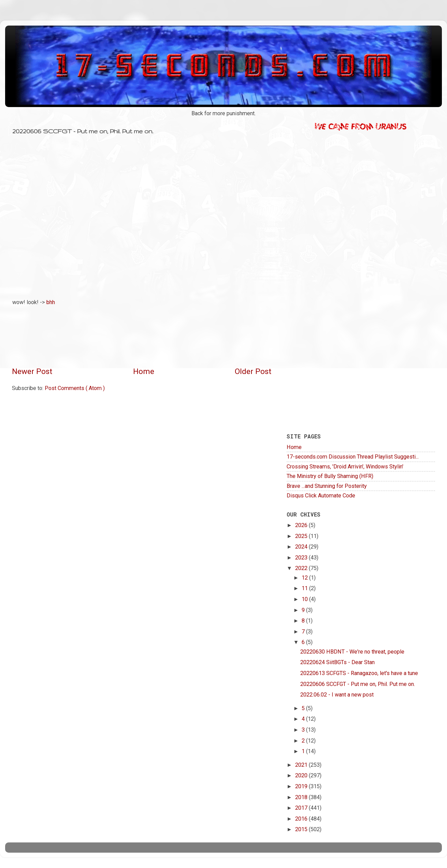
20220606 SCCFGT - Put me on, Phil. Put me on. (358, 684)
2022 (302, 568)
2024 (302, 547)
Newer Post (32, 371)
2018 (302, 797)
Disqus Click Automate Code (321, 496)
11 (305, 588)
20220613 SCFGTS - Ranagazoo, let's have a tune (359, 673)
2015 (302, 829)
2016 (302, 819)
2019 (302, 786)
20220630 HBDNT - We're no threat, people (352, 652)
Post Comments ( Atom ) (75, 388)
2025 (302, 536)
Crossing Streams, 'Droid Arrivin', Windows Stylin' (345, 467)
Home (144, 371)
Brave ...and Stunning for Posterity (327, 486)
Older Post (253, 371)
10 (305, 599)
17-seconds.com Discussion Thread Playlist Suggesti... (353, 457)
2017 (302, 808)
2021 (302, 765)
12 (305, 578)
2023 (302, 558)
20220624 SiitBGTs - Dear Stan (337, 662)
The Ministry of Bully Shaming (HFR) (330, 476)
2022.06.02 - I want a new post (337, 695)
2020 (302, 775)
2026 (302, 525)
